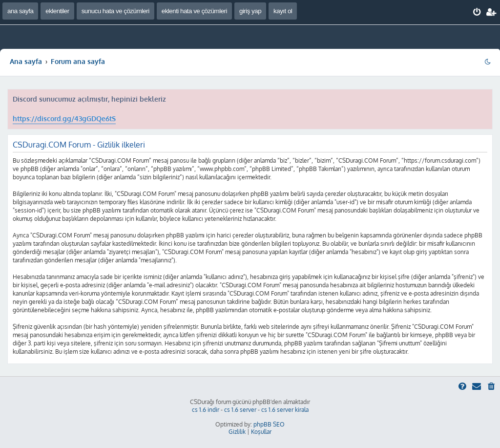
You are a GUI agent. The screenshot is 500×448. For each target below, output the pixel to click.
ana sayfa (20, 11)
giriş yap (250, 11)
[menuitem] (477, 12)
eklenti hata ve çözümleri (194, 11)
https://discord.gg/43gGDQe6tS (64, 118)
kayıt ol (283, 11)
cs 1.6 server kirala (285, 410)
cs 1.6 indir (206, 410)
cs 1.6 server (240, 410)
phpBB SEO (269, 424)
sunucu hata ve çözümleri (115, 11)
